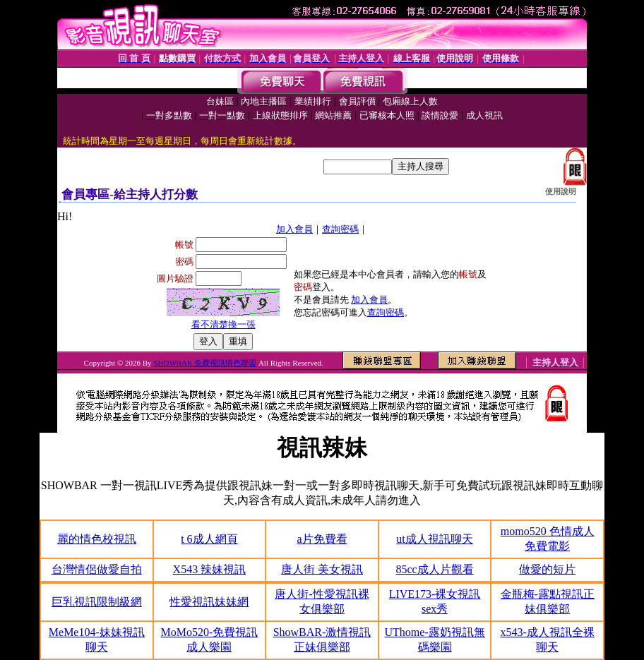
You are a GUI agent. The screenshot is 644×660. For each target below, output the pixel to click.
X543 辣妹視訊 (210, 569)
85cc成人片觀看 (434, 569)
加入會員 (294, 229)
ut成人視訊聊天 (434, 539)
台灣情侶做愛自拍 (97, 569)
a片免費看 (322, 539)
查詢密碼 (340, 229)
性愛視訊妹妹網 (209, 602)
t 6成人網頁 (209, 539)
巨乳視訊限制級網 (97, 602)
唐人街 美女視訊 (322, 569)
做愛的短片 (547, 569)
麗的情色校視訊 (97, 539)
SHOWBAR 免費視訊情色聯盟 (205, 363)
